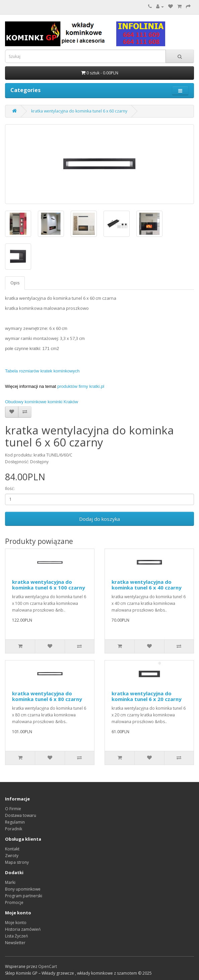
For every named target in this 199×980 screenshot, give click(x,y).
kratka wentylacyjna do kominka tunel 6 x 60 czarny (79, 111)
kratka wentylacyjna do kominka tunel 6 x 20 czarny (147, 696)
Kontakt (12, 849)
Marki (10, 882)
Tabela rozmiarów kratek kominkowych (42, 371)
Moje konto (16, 923)
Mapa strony (17, 862)
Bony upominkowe (23, 889)
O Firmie (13, 809)
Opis (15, 283)
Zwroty (12, 856)
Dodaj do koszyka (99, 519)
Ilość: (10, 488)
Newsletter (15, 943)
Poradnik (14, 829)
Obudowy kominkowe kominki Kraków (42, 402)
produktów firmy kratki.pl (81, 386)
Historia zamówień (23, 929)
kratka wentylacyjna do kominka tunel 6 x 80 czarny (47, 696)
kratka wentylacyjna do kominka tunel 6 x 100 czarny (49, 585)
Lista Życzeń (16, 936)
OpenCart (48, 966)
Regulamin (15, 822)
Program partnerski (24, 896)
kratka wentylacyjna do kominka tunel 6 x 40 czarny (147, 585)
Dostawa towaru (21, 815)
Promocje (14, 902)
